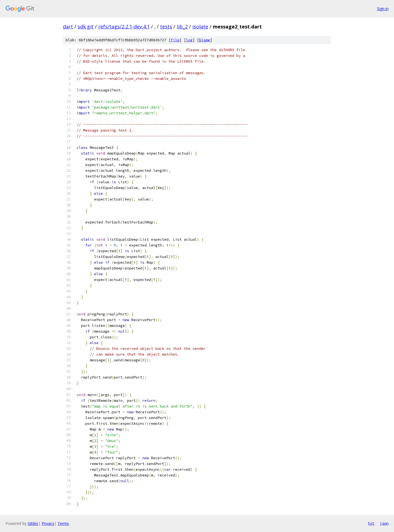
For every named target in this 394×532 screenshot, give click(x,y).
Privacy (48, 523)
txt (371, 523)
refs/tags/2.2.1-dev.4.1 (124, 27)
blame (205, 40)
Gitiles (33, 523)
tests (166, 27)
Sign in (383, 9)
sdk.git (86, 27)
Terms (63, 523)
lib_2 (182, 27)
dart (68, 27)
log (189, 40)
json (384, 523)
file (175, 40)
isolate (200, 27)
